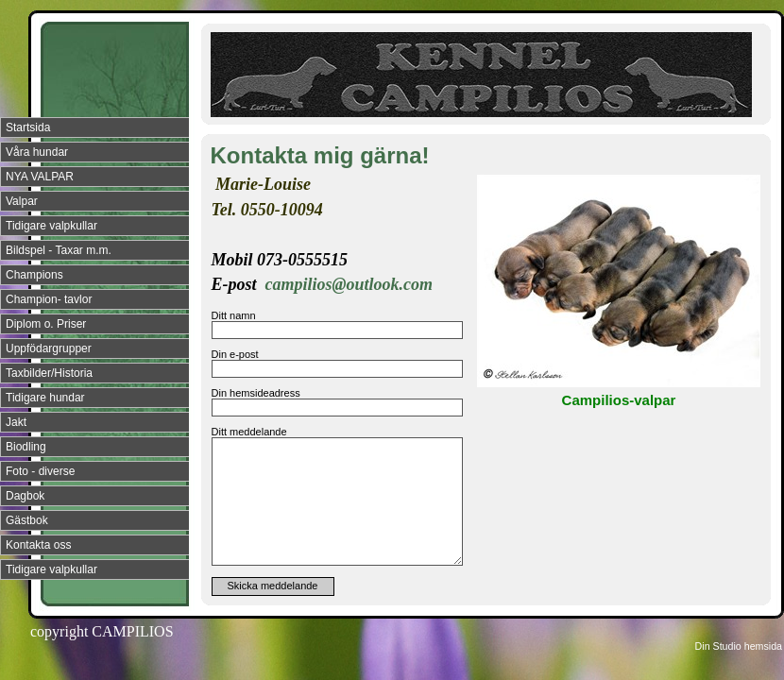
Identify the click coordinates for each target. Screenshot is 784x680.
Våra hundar (37, 152)
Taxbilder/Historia (49, 373)
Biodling (26, 447)
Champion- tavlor (49, 299)
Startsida (28, 127)
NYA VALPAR (40, 177)
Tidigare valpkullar (51, 226)
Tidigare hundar (45, 398)
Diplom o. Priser (46, 324)
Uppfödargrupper (49, 348)
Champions (34, 275)
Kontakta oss (38, 545)
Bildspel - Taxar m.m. (59, 250)
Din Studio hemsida (739, 646)
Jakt (16, 422)
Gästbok (27, 520)
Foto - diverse (40, 471)
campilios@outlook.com (349, 284)
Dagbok (25, 496)
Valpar (22, 201)
